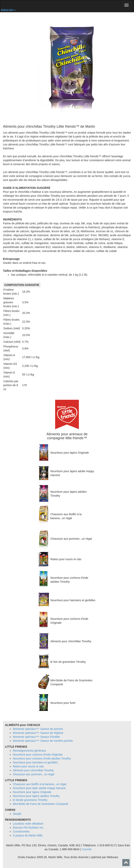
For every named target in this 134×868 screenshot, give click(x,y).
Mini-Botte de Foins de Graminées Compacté (41, 804)
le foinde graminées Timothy (30, 800)
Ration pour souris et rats (28, 766)
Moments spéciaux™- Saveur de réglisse (38, 733)
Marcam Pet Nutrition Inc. (28, 828)
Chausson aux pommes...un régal (33, 774)
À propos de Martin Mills (28, 835)
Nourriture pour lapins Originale (32, 792)
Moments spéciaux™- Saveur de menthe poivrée (43, 741)
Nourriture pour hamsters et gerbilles (35, 762)
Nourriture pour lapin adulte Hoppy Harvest (39, 788)
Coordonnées (21, 831)
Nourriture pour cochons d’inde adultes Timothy (42, 758)
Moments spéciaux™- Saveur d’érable (36, 737)
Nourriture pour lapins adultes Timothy (36, 796)
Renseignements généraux (29, 751)
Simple (17, 814)
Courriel (86, 849)
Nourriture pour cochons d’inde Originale (38, 755)
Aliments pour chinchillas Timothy (33, 770)
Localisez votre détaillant (28, 824)
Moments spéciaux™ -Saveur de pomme (38, 729)
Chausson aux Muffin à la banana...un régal (40, 784)
